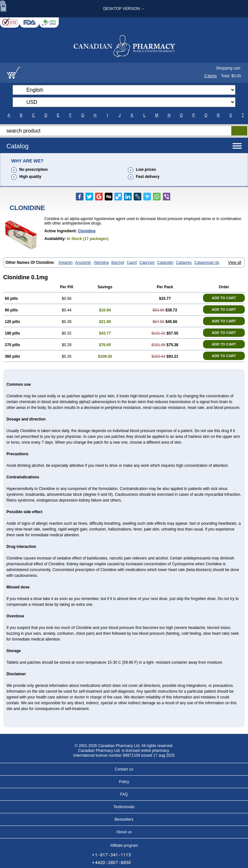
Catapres (184, 263)
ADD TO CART (224, 298)
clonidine (87, 231)
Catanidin (165, 263)
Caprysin (147, 263)
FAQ (124, 794)
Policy (124, 782)
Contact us (124, 769)
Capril (132, 263)
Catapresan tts (207, 263)
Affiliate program (124, 845)
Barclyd (118, 263)
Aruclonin (83, 263)
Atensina (101, 263)
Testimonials (124, 807)
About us (124, 832)
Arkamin (66, 263)
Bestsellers (124, 819)
